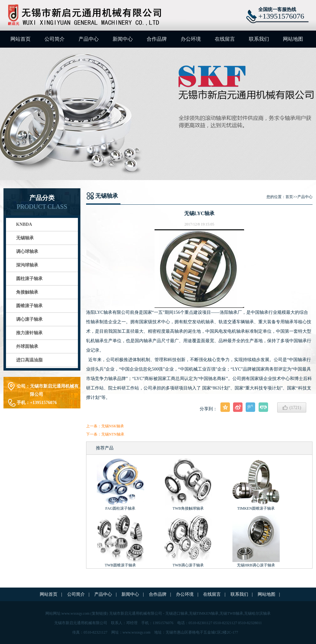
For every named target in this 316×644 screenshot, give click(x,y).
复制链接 (99, 613)
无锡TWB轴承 (231, 613)
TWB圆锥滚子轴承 (120, 565)
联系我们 (259, 39)
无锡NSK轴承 (113, 426)
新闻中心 (123, 39)
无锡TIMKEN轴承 (204, 613)
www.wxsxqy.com (75, 613)
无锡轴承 (25, 238)
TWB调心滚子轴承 (188, 565)
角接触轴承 (27, 292)
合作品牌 (157, 39)
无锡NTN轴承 (113, 434)
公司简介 (55, 39)
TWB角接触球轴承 (188, 508)
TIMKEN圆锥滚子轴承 (256, 508)
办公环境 (191, 39)
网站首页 (20, 39)
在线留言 (225, 39)
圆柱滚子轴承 (29, 279)
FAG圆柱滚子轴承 (120, 508)
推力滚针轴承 (29, 333)
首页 (289, 197)
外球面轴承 (27, 346)
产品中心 (89, 39)
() (292, 407)
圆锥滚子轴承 (29, 306)
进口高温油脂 (29, 360)
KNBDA (24, 224)
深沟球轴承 (27, 265)
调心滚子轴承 (29, 319)
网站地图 (293, 39)
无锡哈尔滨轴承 (257, 613)
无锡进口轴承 (177, 613)
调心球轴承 (27, 252)
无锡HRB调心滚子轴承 (256, 565)
